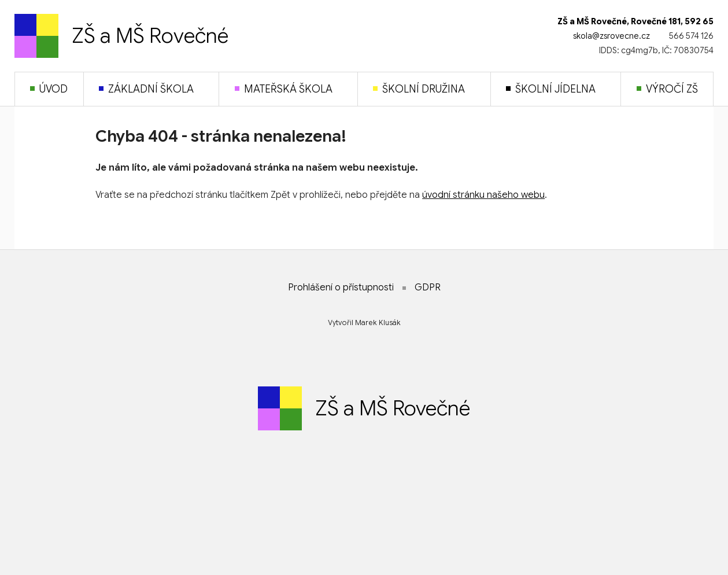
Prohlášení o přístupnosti (341, 287)
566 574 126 (691, 36)
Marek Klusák (378, 322)
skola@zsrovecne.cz (611, 36)
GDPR (428, 287)
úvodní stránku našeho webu (483, 195)
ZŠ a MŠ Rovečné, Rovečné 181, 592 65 (635, 21)
